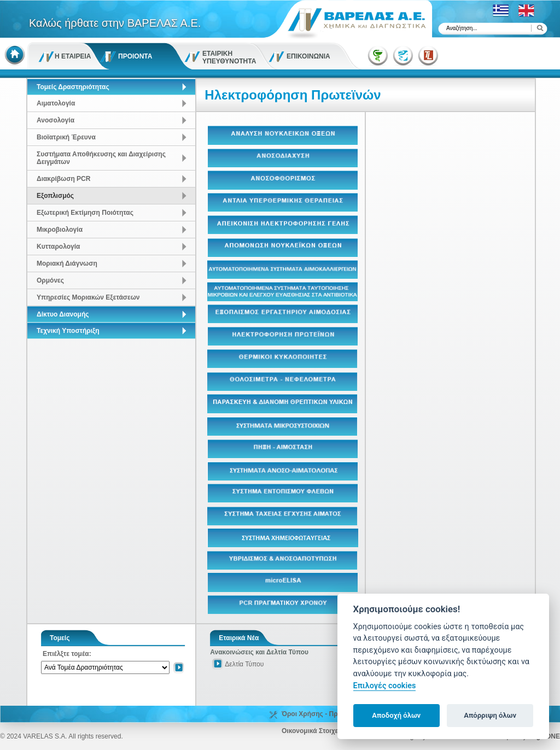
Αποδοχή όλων (396, 715)
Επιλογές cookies (385, 686)
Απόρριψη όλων (490, 715)
